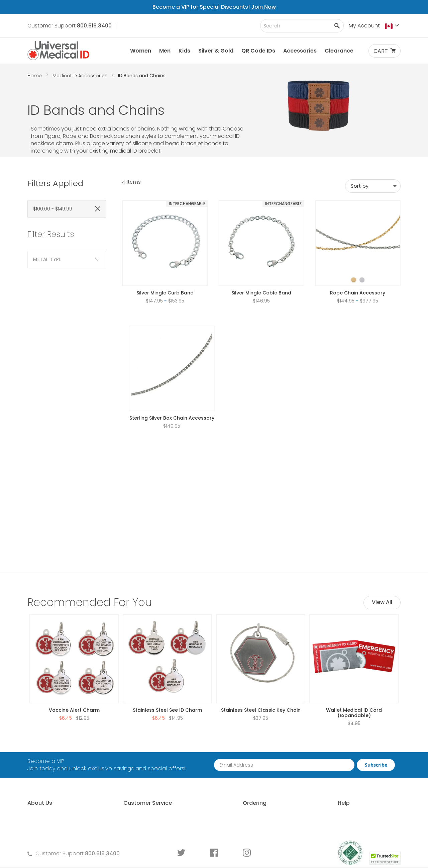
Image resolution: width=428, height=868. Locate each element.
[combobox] (302, 26)
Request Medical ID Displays (249, 765)
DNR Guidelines (327, 822)
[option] (354, 280)
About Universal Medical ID (62, 742)
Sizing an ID (323, 776)
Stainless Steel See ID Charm (167, 634)
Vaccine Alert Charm (74, 634)
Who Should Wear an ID (338, 754)
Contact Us (133, 742)
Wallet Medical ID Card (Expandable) (354, 636)
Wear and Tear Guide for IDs (345, 811)
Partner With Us (232, 754)
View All (382, 526)
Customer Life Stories (55, 788)
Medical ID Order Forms (148, 788)
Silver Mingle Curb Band (165, 293)
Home (35, 76)
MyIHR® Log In (44, 776)
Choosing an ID (328, 765)
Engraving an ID (328, 788)
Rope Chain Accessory (358, 293)
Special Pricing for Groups (246, 776)
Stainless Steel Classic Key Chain (261, 634)
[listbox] (358, 274)
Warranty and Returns (147, 776)
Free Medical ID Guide (336, 742)
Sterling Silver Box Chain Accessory (172, 418)
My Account (364, 26)
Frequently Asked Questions (154, 754)
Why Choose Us (48, 754)
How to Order (230, 742)
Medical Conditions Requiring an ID (353, 799)
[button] (393, 26)
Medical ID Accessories (81, 76)
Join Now (263, 7)
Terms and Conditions (147, 765)
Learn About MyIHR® (52, 765)
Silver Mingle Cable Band (261, 293)
